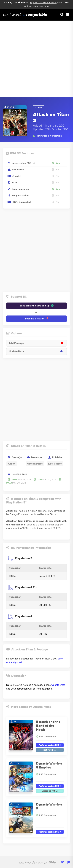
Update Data (38, 351)
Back (39, 108)
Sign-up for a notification (43, 3)
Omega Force (35, 464)
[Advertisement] (36, 59)
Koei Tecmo (55, 464)
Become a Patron (36, 319)
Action (12, 464)
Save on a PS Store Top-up (37, 306)
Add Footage (38, 343)
